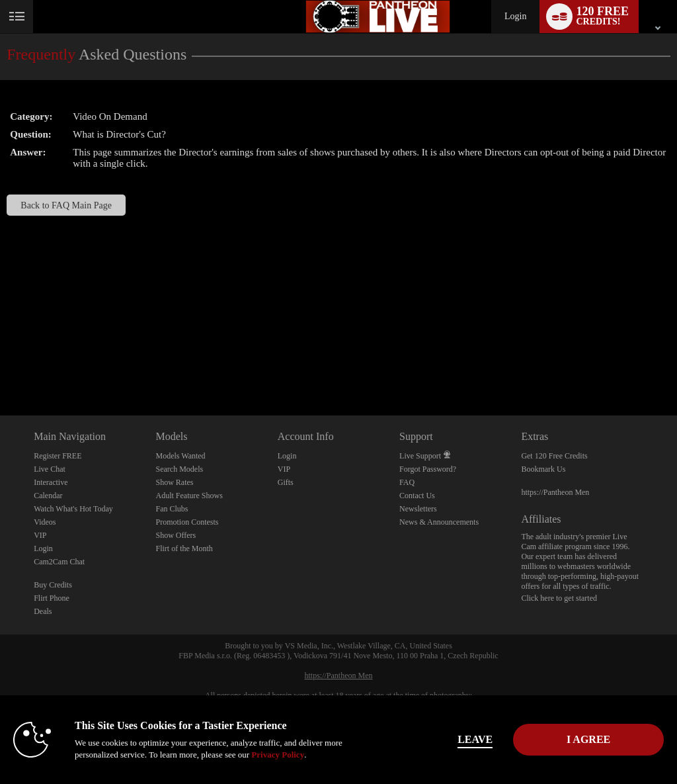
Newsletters (418, 509)
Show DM (0, 366)
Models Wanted (180, 456)
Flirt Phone (52, 598)
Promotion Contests (187, 522)
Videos (45, 522)
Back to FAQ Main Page (66, 205)
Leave (470, 739)
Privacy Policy (278, 755)
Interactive (51, 482)
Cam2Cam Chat (59, 562)
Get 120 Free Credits (554, 456)
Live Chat (50, 469)
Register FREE (58, 456)
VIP (40, 535)
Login (515, 16)
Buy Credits (53, 585)
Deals (43, 611)
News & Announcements (439, 522)
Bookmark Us (543, 469)
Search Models (179, 469)
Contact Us (417, 496)
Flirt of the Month (184, 548)
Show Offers (176, 535)
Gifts (286, 482)
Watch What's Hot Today (73, 509)
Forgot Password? (428, 469)
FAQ (407, 482)
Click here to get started (559, 598)
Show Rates (174, 482)
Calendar (48, 496)
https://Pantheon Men (555, 492)
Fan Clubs (172, 509)
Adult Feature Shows (189, 496)
